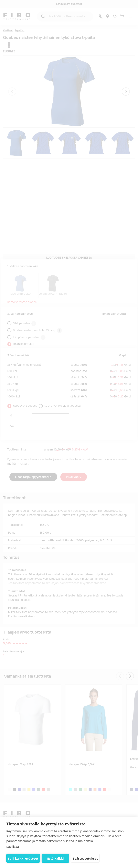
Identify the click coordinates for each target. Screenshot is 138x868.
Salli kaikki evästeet (23, 858)
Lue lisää (13, 846)
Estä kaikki (55, 858)
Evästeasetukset (83, 858)
